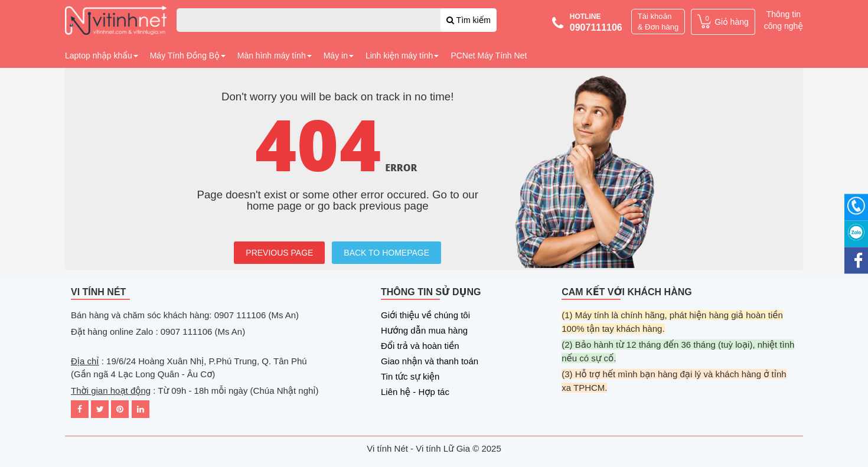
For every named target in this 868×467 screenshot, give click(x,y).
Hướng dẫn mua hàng (424, 330)
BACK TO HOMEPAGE (386, 253)
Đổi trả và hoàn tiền (420, 346)
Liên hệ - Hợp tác (415, 392)
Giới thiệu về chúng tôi (425, 315)
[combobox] (337, 20)
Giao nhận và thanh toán (430, 361)
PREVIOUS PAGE (279, 253)
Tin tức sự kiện (410, 376)
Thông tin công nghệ (784, 20)
